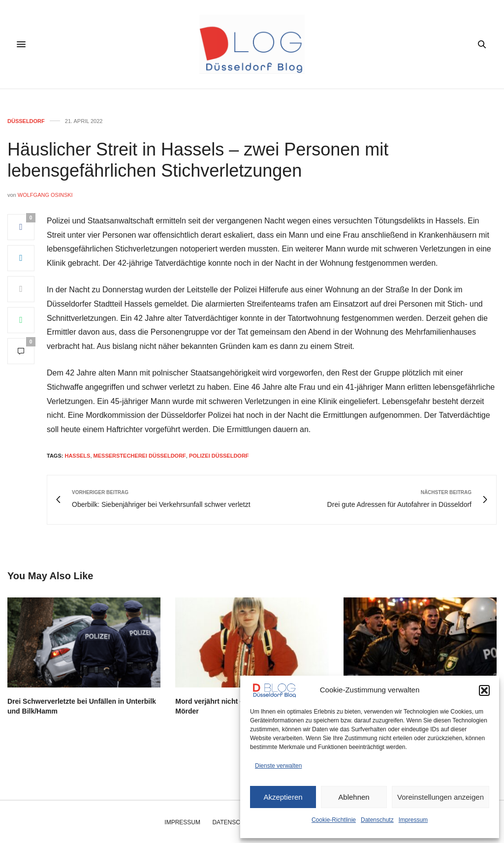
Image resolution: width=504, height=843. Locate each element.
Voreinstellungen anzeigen (441, 797)
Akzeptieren (283, 797)
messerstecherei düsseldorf (140, 456)
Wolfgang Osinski (45, 195)
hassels (77, 456)
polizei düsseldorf (219, 456)
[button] (484, 690)
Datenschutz (377, 820)
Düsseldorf (26, 121)
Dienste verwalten (278, 766)
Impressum (413, 820)
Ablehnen (354, 797)
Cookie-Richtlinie (334, 820)
